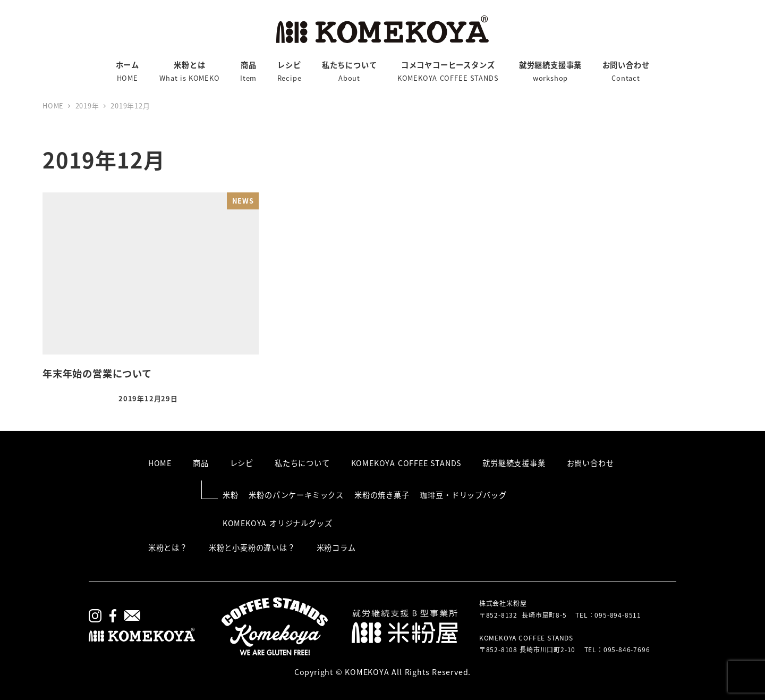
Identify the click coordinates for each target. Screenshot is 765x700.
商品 (201, 463)
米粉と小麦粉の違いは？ (252, 547)
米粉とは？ (168, 547)
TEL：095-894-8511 (608, 615)
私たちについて (302, 463)
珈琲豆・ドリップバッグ (464, 495)
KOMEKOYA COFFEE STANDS (406, 463)
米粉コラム (336, 547)
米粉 (231, 495)
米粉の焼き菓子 (382, 495)
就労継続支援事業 (514, 463)
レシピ (242, 463)
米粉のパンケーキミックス (296, 495)
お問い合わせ (590, 463)
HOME (160, 463)
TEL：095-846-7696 (617, 649)
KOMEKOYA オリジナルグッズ (278, 523)
